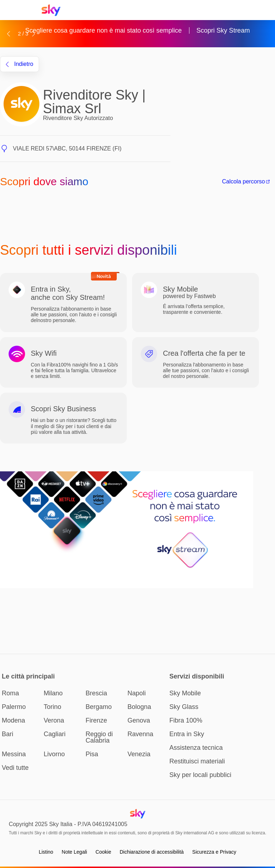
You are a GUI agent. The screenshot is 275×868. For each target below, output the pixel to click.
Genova (139, 720)
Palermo (14, 707)
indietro (20, 64)
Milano (53, 693)
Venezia (139, 754)
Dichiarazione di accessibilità (152, 852)
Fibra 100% (186, 720)
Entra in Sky (187, 734)
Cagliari (55, 734)
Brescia (96, 693)
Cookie (103, 852)
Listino (46, 852)
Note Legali (74, 852)
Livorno (54, 754)
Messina (14, 754)
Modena (13, 720)
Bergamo (99, 707)
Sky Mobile (185, 693)
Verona (54, 720)
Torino (52, 707)
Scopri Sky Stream (223, 30)
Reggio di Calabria (99, 737)
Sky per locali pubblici (200, 775)
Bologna (139, 707)
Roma (10, 693)
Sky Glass (184, 707)
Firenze (96, 720)
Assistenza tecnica (196, 748)
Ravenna (140, 734)
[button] (8, 34)
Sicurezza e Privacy (214, 852)
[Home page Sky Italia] (53, 10)
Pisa (92, 754)
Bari (8, 734)
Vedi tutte (15, 768)
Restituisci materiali (197, 761)
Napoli (137, 693)
